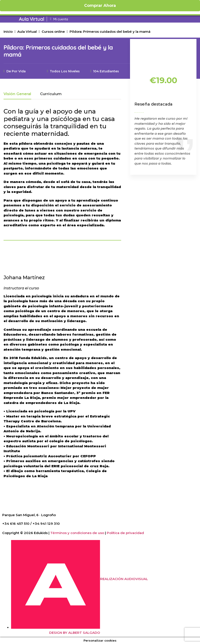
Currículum (51, 94)
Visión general (17, 94)
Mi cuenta (61, 19)
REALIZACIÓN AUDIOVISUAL (124, 579)
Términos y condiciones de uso (77, 533)
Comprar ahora (100, 6)
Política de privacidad (125, 533)
